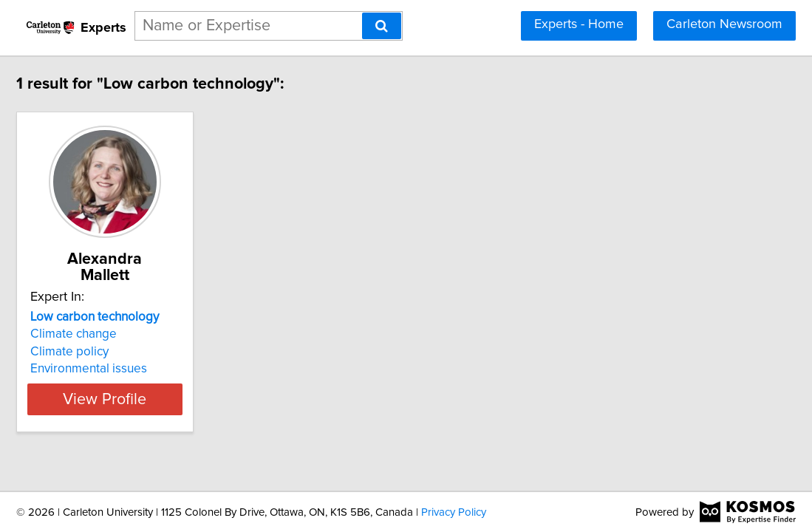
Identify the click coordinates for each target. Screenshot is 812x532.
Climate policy (127, 335)
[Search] (382, 26)
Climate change (131, 318)
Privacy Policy (454, 512)
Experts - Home (579, 24)
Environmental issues (146, 352)
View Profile (181, 383)
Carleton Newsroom (724, 24)
